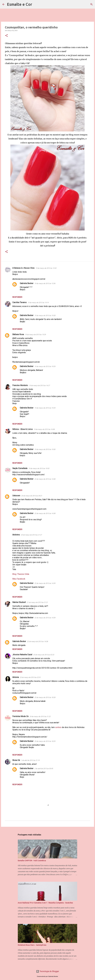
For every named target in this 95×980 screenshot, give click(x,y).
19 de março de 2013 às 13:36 (45, 283)
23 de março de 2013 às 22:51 (30, 677)
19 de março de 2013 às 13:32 (46, 268)
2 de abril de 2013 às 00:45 (44, 769)
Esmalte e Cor (20, 4)
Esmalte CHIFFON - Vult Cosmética (32, 861)
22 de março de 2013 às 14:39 (45, 583)
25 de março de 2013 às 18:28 (45, 697)
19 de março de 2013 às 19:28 (45, 315)
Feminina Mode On (20, 716)
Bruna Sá (16, 760)
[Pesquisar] (36, 4)
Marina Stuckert (19, 602)
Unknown (16, 496)
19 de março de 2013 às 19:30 (45, 449)
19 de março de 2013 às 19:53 (39, 468)
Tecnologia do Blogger (48, 971)
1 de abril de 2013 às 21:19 (30, 760)
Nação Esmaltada (20, 468)
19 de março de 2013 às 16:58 (44, 429)
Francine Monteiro (20, 385)
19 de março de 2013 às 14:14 (38, 303)
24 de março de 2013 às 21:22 (40, 716)
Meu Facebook (19, 579)
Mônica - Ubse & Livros (23, 429)
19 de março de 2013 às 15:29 (35, 335)
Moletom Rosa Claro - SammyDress (32, 945)
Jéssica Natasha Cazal (22, 655)
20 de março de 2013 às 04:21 (32, 496)
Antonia (16, 677)
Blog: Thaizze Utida (21, 574)
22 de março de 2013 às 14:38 (45, 479)
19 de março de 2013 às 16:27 (39, 385)
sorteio (58, 727)
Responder (17, 297)
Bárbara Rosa (18, 334)
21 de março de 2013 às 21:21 (37, 602)
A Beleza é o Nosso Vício (23, 268)
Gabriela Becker (27, 283)
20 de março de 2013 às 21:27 (31, 535)
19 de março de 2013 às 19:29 (45, 366)
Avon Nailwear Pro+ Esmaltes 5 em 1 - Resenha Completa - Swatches (45, 903)
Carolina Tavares (19, 302)
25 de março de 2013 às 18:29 (45, 741)
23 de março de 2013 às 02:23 (44, 655)
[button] (6, 36)
